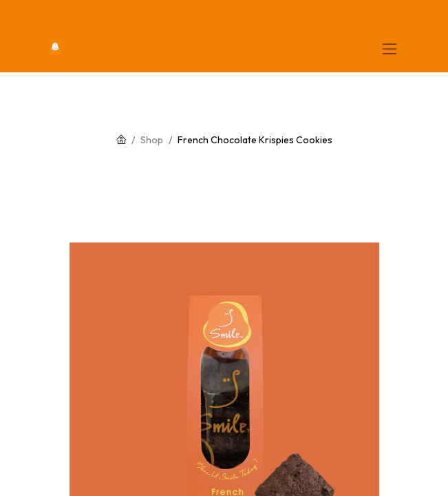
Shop (152, 140)
